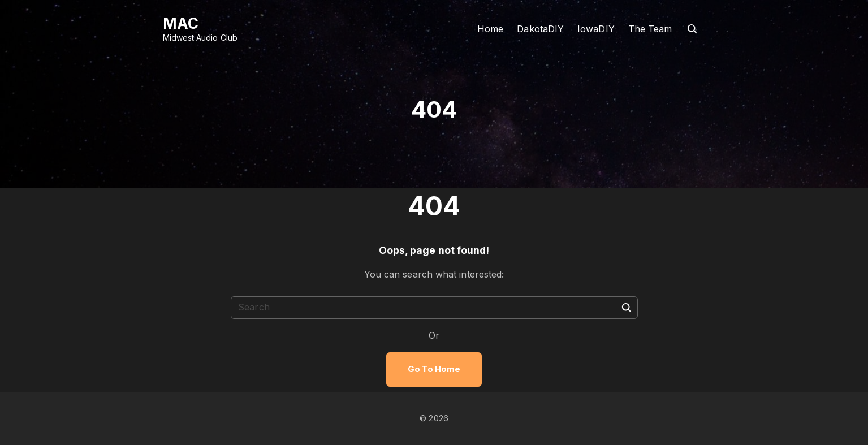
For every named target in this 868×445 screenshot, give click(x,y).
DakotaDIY (540, 29)
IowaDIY (596, 29)
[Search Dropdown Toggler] (692, 29)
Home (490, 29)
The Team (650, 29)
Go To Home (434, 369)
